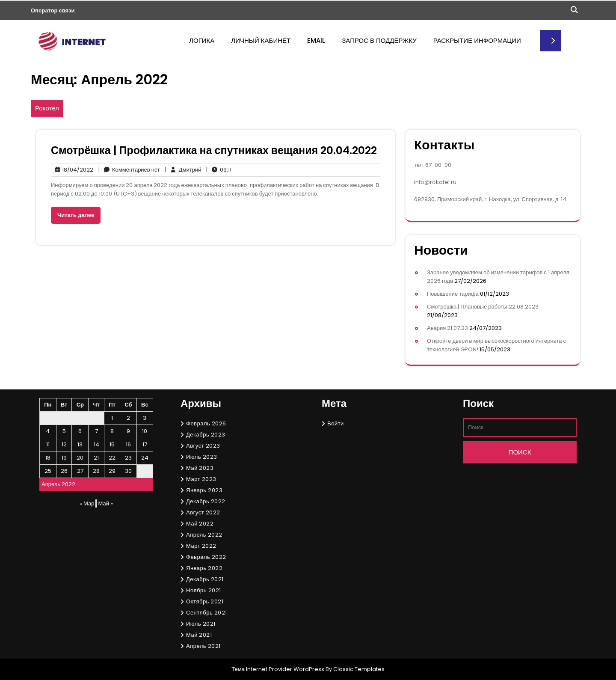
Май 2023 (200, 468)
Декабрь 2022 (206, 501)
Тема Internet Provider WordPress (278, 669)
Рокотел (47, 108)
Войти (336, 423)
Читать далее (76, 215)
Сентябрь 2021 (207, 613)
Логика (202, 40)
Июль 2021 (201, 624)
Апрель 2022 (204, 535)
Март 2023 (201, 479)
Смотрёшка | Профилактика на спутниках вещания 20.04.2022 (214, 150)
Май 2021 (199, 635)
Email (316, 40)
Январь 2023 (204, 490)
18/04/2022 (72, 170)
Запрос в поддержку (379, 40)
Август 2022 (203, 512)
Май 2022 (200, 524)
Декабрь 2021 (205, 579)
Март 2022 (201, 546)
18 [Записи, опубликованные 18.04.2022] (48, 458)
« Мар (87, 503)
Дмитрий (183, 170)
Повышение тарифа (453, 294)
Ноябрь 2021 (204, 590)
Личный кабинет (261, 40)
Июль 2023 (202, 457)
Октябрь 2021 (205, 601)
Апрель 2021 (203, 646)
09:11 (219, 170)
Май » (105, 503)
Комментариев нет (129, 170)
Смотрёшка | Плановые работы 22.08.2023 (483, 307)
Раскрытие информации (477, 40)
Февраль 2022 (206, 557)
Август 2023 (203, 446)
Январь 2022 (204, 568)
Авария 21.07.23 (447, 328)
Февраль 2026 (206, 423)
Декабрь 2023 (206, 435)
